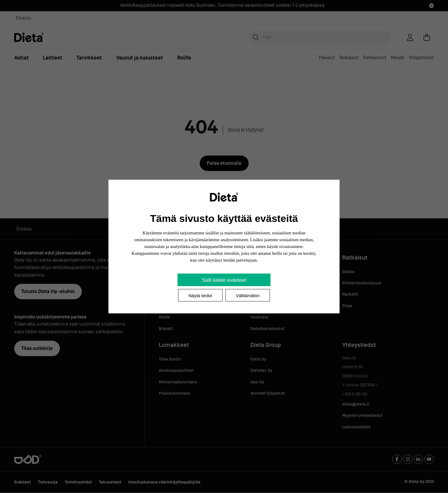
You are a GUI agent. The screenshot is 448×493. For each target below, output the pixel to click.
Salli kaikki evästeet (224, 280)
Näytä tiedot (200, 296)
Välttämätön (248, 296)
